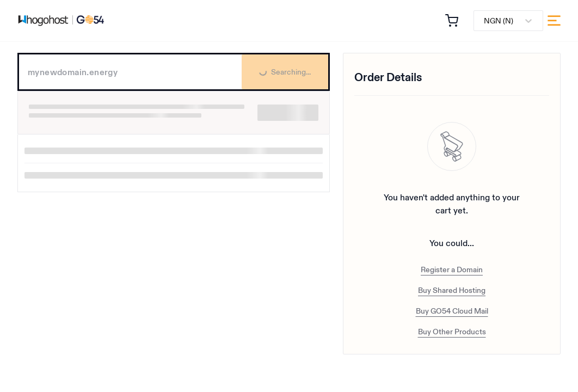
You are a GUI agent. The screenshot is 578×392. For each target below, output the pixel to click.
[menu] (554, 21)
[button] (452, 21)
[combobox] (485, 21)
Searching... (276, 78)
